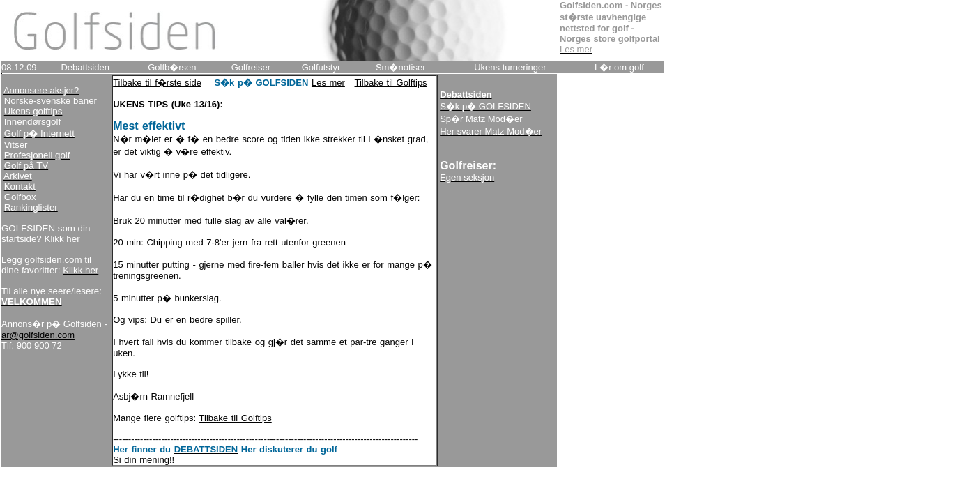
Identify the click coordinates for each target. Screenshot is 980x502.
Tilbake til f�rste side (157, 83)
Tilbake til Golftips (391, 83)
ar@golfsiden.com (38, 335)
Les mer (328, 83)
